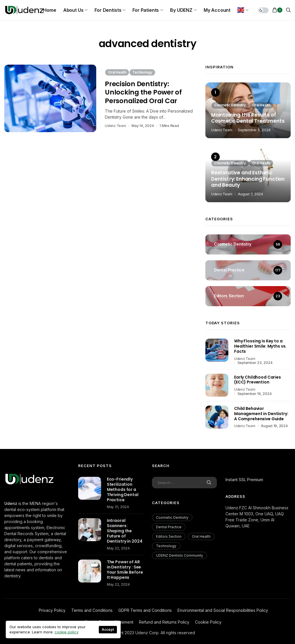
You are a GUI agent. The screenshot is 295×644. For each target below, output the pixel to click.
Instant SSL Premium (244, 480)
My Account (217, 10)
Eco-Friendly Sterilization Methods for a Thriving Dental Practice (123, 489)
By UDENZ (181, 10)
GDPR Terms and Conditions (145, 610)
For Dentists (108, 10)
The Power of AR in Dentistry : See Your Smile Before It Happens (125, 570)
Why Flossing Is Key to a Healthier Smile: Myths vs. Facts (260, 346)
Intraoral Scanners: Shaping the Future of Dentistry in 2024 (125, 531)
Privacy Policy (52, 610)
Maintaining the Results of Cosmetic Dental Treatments (248, 118)
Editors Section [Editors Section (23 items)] (169, 536)
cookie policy (66, 632)
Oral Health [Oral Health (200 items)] (201, 536)
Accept (108, 629)
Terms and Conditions (92, 610)
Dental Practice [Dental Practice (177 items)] (169, 527)
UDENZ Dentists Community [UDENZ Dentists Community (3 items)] (180, 555)
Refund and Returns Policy (164, 622)
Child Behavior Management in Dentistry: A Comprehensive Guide (261, 414)
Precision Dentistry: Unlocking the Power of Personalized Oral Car (143, 92)
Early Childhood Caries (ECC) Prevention (258, 380)
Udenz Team (115, 126)
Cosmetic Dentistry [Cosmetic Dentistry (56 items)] (172, 517)
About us (73, 10)
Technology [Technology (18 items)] (166, 546)
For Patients (146, 10)
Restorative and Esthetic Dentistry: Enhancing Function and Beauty (248, 179)
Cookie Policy (208, 622)
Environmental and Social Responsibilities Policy (223, 610)
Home (50, 10)
